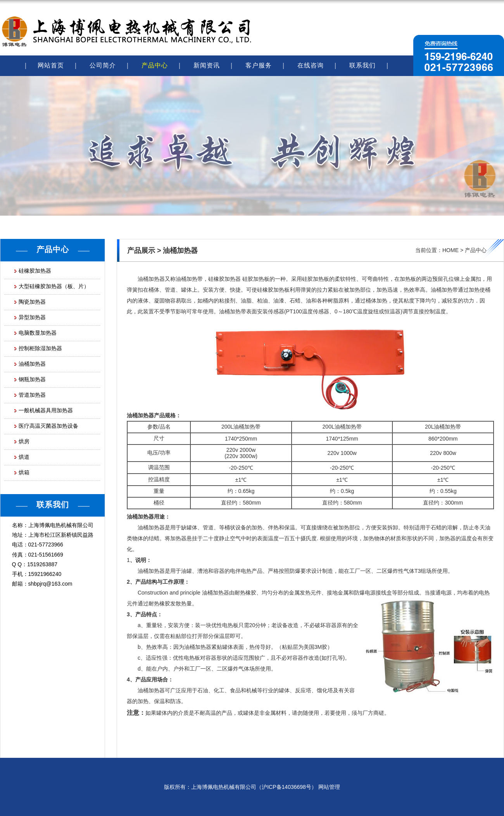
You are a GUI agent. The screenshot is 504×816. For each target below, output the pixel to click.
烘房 (24, 441)
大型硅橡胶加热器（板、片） (54, 286)
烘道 (24, 457)
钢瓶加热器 (32, 379)
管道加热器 (32, 395)
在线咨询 (311, 65)
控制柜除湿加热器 (40, 348)
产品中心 (155, 65)
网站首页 (51, 65)
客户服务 (259, 65)
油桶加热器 (32, 364)
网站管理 (329, 787)
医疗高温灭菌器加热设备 (48, 426)
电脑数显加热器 (38, 333)
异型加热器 (32, 317)
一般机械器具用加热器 (46, 410)
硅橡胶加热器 (35, 271)
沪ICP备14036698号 (287, 787)
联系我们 (362, 65)
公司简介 (103, 65)
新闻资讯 (207, 65)
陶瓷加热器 (32, 302)
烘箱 (24, 472)
